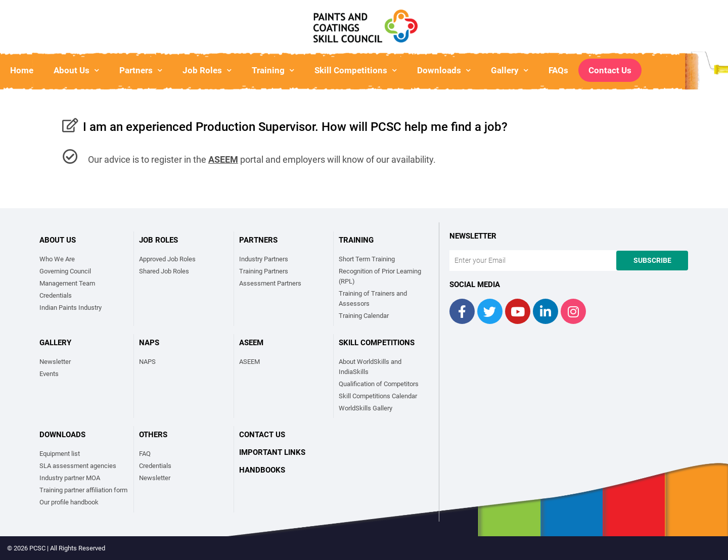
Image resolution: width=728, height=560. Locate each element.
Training (273, 71)
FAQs (558, 70)
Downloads (444, 71)
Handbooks (262, 470)
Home (22, 70)
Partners (141, 71)
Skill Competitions (356, 71)
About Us (76, 71)
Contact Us (610, 70)
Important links (272, 452)
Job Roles (207, 71)
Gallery (510, 71)
